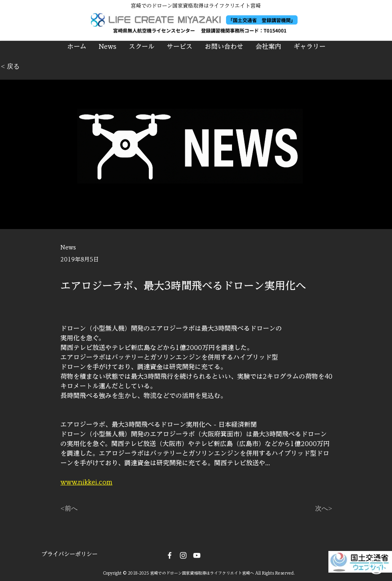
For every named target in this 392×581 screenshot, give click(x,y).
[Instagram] (183, 555)
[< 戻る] (27, 67)
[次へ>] (312, 509)
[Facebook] (170, 555)
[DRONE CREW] (197, 555)
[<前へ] (87, 509)
